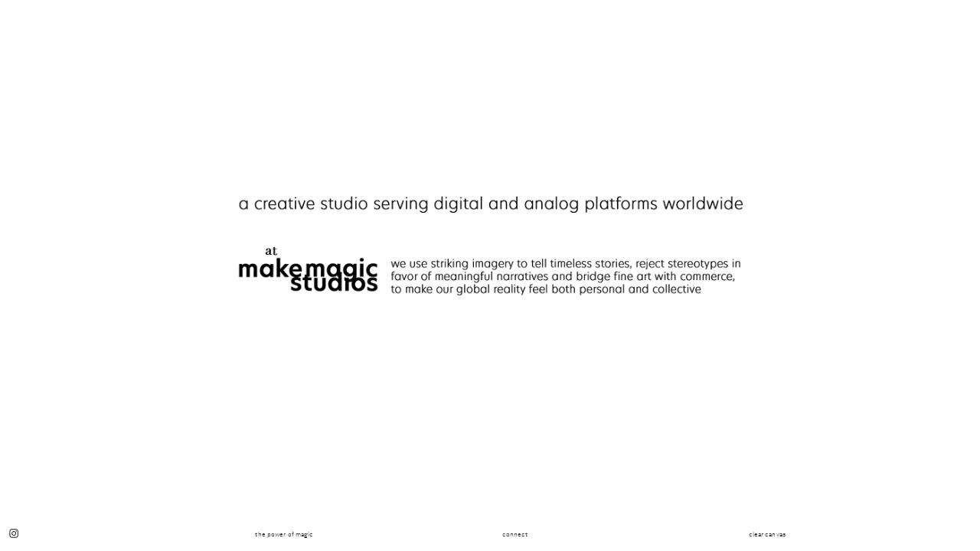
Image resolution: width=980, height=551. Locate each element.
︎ (14, 534)
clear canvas (767, 534)
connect (515, 534)
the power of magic (284, 534)
